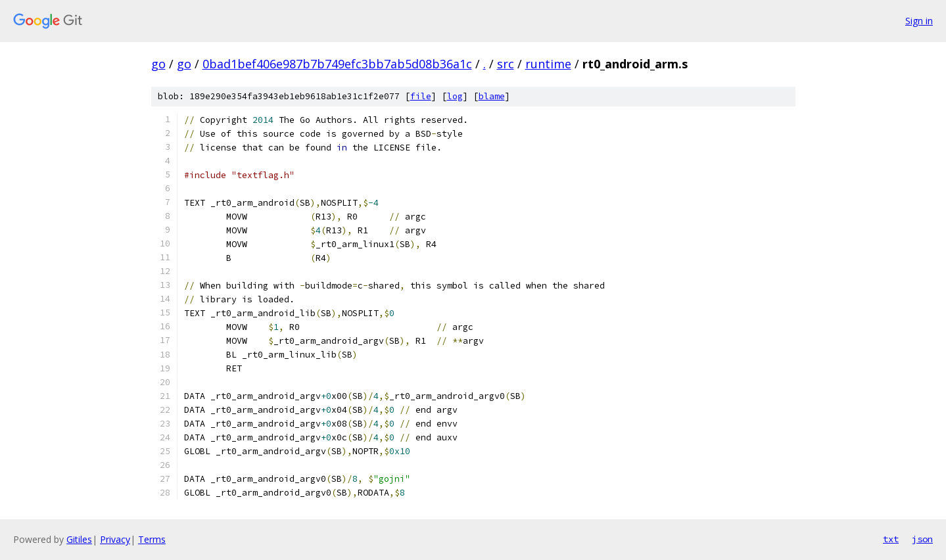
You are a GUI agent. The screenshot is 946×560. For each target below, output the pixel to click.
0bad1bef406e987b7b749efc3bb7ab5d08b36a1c (337, 64)
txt (891, 539)
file (421, 96)
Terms (152, 539)
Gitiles (79, 539)
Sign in (919, 21)
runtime (548, 64)
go (158, 64)
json (922, 539)
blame (492, 96)
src (506, 64)
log (455, 96)
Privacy (115, 539)
